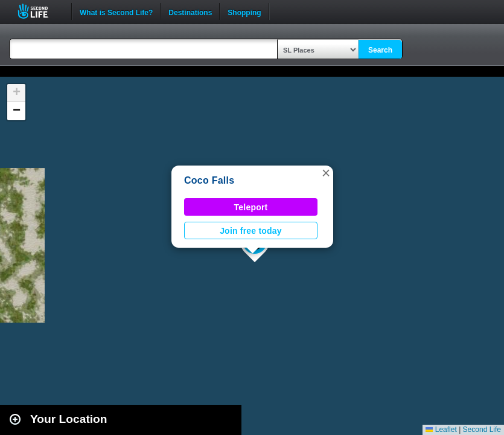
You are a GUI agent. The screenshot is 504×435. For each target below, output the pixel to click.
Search (380, 50)
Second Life (40, 11)
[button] (326, 173)
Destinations (190, 11)
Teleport (251, 207)
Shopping (244, 11)
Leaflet (441, 430)
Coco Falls (209, 180)
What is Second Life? (116, 11)
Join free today (251, 231)
